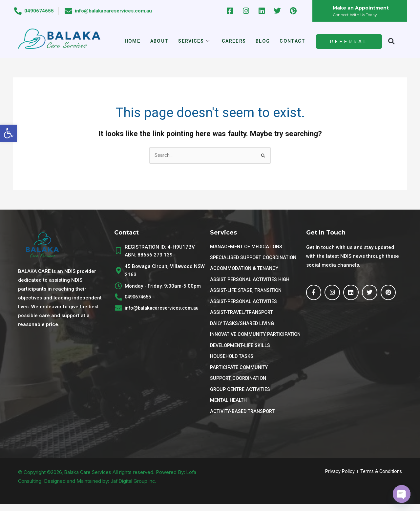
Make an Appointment (362, 8)
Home (130, 41)
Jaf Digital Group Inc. (134, 488)
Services (193, 41)
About (158, 41)
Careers (234, 41)
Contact (294, 41)
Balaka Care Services (89, 479)
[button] (9, 133)
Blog (264, 41)
